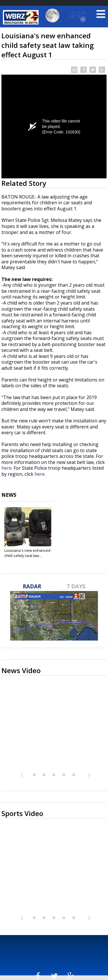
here (6, 468)
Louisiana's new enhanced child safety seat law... (27, 553)
